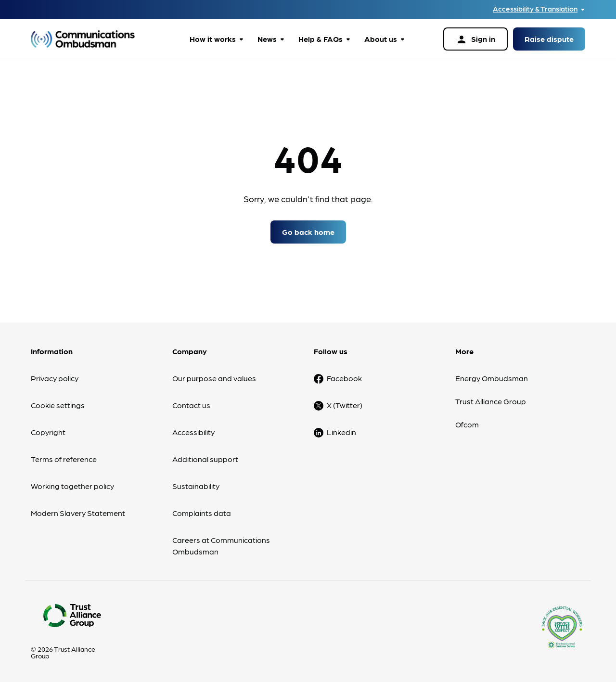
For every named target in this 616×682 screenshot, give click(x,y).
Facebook (344, 378)
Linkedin (341, 432)
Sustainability (196, 486)
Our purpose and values (214, 378)
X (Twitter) (345, 405)
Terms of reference (64, 459)
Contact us (191, 405)
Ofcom (467, 424)
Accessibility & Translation (535, 9)
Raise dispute (549, 39)
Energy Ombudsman (492, 378)
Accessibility (193, 432)
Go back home (308, 232)
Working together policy (72, 486)
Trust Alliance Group (491, 401)
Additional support (205, 459)
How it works (213, 39)
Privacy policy (55, 378)
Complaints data (202, 513)
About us (381, 39)
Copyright (48, 432)
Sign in (475, 39)
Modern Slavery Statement (78, 513)
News (267, 39)
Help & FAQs (321, 39)
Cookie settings (58, 405)
